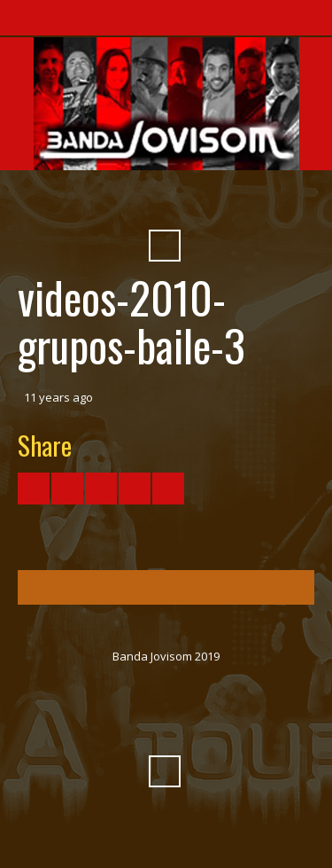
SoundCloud (181, 202)
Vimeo (149, 202)
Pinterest (244, 202)
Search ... (165, 246)
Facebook (85, 202)
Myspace (212, 202)
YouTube (117, 202)
